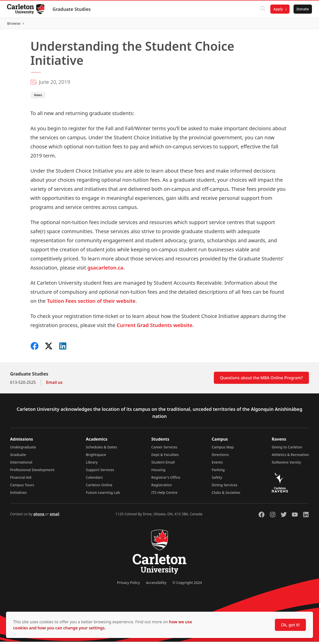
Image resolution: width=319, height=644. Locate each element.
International (21, 464)
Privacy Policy (128, 585)
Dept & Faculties (165, 457)
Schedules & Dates (101, 449)
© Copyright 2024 (187, 585)
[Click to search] (262, 9)
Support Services (100, 472)
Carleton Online (99, 487)
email (54, 516)
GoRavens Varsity (286, 464)
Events (217, 464)
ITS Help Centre (164, 495)
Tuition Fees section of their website (91, 303)
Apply (277, 9)
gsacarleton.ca (105, 270)
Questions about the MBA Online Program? (261, 380)
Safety (217, 480)
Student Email (163, 464)
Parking (218, 472)
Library (92, 464)
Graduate (18, 457)
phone (39, 516)
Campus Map (223, 449)
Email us (54, 385)
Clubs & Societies (226, 495)
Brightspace (96, 457)
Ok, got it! (290, 625)
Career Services (164, 449)
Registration (162, 487)
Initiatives (18, 495)
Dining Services (224, 487)
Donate (302, 9)
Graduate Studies (72, 9)
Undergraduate (23, 449)
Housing (158, 472)
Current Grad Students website (154, 327)
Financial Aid (21, 480)
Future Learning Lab (103, 495)
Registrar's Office (166, 480)
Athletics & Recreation (290, 457)
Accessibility (156, 585)
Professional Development (32, 472)
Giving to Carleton (287, 449)
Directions (220, 457)
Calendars (94, 480)
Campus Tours (22, 487)
